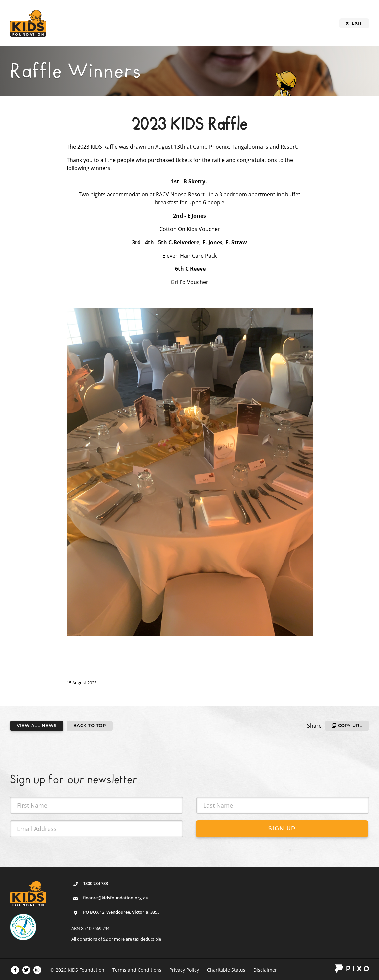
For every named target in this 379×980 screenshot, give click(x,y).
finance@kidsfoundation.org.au (116, 898)
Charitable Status (226, 970)
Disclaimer (265, 970)
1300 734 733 (95, 883)
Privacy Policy (184, 970)
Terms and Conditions (137, 970)
